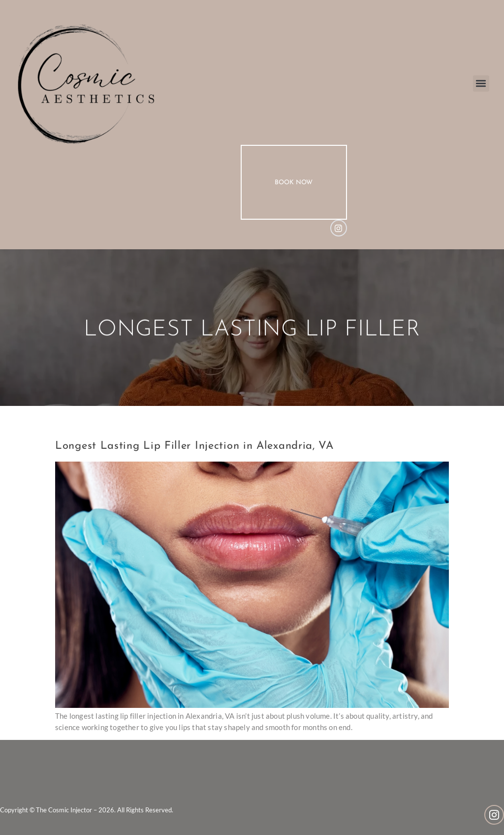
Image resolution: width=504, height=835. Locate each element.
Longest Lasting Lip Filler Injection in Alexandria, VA (194, 446)
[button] (481, 83)
